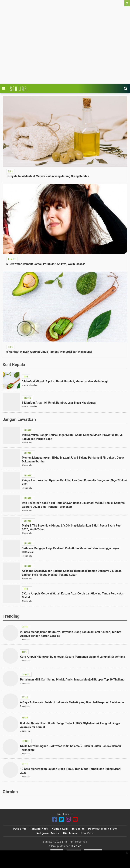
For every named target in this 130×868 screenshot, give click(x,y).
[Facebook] (55, 819)
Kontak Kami (60, 829)
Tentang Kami (39, 829)
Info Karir (87, 833)
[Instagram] (68, 819)
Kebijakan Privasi (48, 833)
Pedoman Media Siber (102, 829)
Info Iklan (78, 829)
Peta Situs (20, 829)
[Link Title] (4, 89)
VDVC (78, 846)
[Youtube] (75, 819)
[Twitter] (62, 819)
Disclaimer (70, 833)
